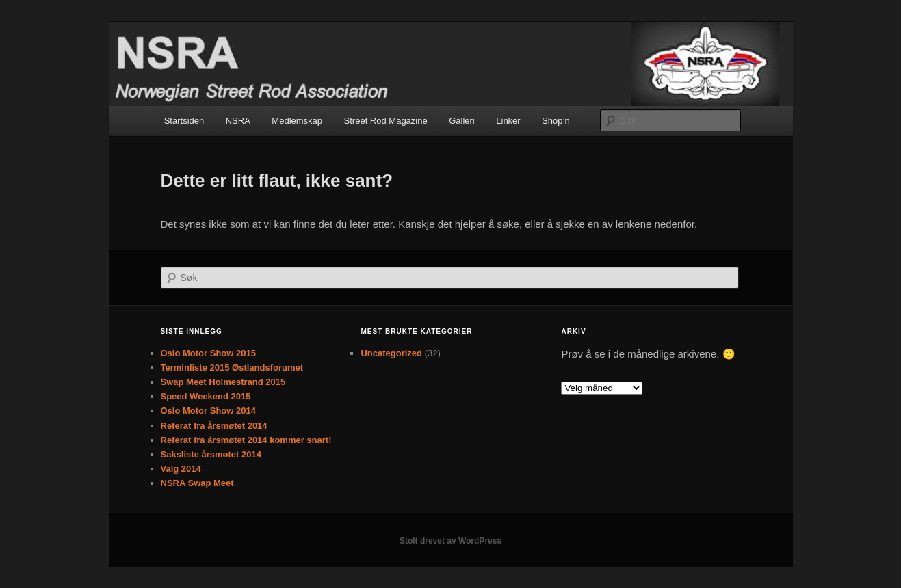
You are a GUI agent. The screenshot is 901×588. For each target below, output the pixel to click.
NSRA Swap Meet (197, 483)
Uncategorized (391, 353)
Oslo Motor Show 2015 (208, 353)
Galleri (462, 121)
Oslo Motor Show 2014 (208, 411)
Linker (508, 121)
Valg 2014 (181, 469)
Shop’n (556, 121)
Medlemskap (297, 121)
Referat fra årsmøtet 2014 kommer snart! (246, 440)
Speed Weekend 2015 (206, 396)
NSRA (238, 121)
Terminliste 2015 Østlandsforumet (232, 367)
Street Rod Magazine (386, 121)
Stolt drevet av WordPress (450, 541)
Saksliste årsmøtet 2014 (211, 454)
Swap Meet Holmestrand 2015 (223, 382)
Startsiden (184, 121)
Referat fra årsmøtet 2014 (214, 426)
